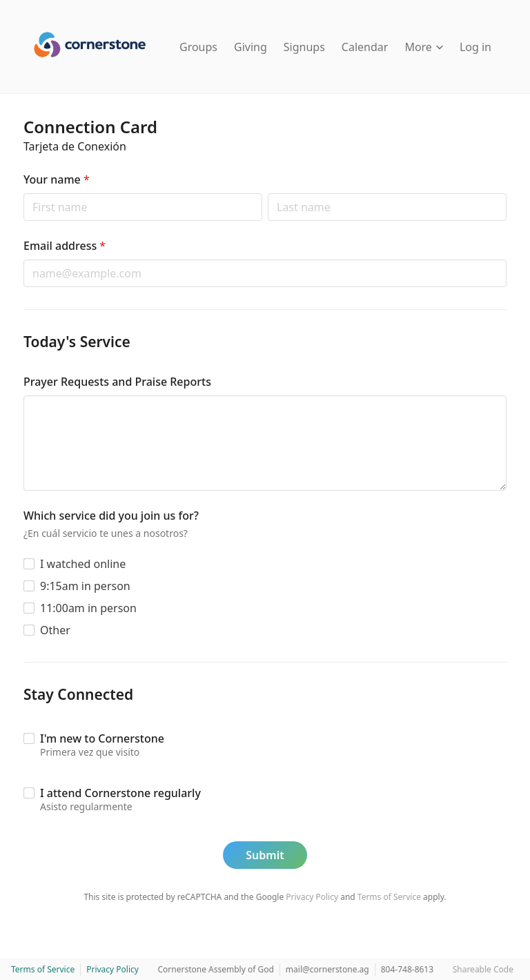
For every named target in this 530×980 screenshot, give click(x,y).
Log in (475, 47)
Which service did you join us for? (111, 516)
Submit (265, 855)
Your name (57, 179)
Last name (267, 193)
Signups (304, 47)
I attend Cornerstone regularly (120, 793)
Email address (65, 246)
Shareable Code (483, 969)
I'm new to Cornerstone (102, 738)
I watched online (83, 564)
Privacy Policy (312, 897)
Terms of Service (389, 897)
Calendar (365, 47)
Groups (198, 47)
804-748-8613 (407, 969)
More (424, 47)
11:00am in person (88, 608)
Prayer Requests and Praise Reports (117, 382)
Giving (251, 47)
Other (55, 630)
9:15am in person (85, 586)
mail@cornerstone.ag (327, 969)
